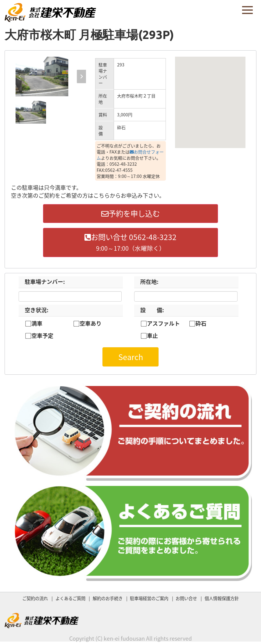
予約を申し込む (130, 214)
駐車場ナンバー (45, 283)
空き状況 (37, 311)
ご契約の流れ (35, 600)
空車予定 (42, 337)
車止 (152, 337)
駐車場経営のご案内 (149, 600)
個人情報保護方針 (222, 600)
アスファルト (163, 325)
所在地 (149, 283)
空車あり (91, 325)
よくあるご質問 (70, 600)
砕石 (201, 325)
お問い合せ (186, 600)
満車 (37, 325)
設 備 (152, 311)
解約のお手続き (108, 600)
